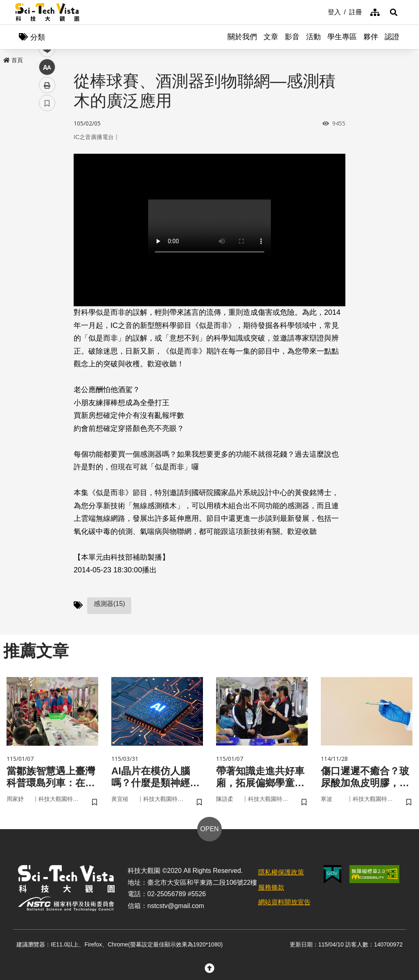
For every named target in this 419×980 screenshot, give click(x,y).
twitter (47, 174)
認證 (392, 37)
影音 (292, 37)
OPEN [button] (209, 829)
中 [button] (47, 210)
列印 (47, 228)
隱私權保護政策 (281, 872)
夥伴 (371, 37)
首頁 (13, 60)
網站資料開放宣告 (284, 902)
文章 (271, 37)
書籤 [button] (47, 246)
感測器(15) (109, 604)
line (44, 192)
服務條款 (271, 887)
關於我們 (242, 37)
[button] (394, 12)
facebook (47, 156)
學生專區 (342, 37)
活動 (313, 37)
